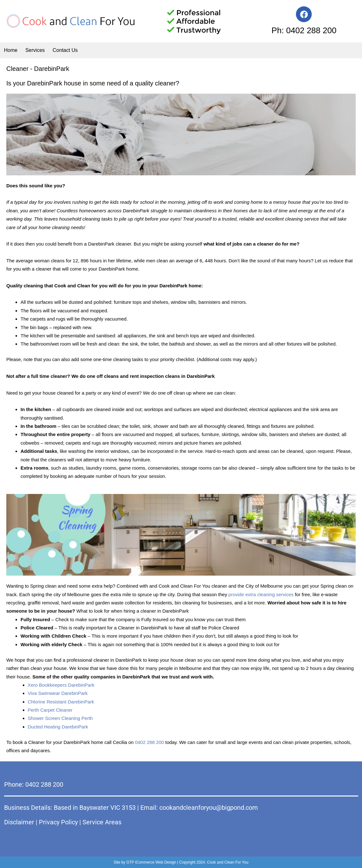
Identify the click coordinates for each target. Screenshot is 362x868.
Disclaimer (19, 822)
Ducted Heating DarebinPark (58, 727)
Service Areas (102, 822)
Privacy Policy (58, 822)
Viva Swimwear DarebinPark (58, 693)
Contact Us (65, 50)
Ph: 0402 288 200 (304, 30)
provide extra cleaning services (261, 594)
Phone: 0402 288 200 (34, 784)
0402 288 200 (150, 742)
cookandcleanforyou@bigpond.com (209, 808)
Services (35, 50)
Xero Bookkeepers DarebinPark (61, 685)
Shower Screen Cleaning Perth (60, 718)
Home (11, 50)
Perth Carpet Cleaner (50, 710)
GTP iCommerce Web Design (151, 862)
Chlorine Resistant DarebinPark (61, 702)
